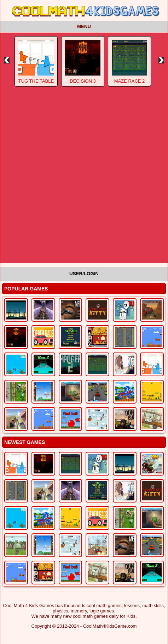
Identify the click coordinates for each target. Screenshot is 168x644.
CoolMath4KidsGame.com (110, 626)
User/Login (84, 274)
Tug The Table (36, 81)
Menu (84, 26)
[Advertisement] (84, 179)
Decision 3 (83, 81)
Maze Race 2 (130, 81)
